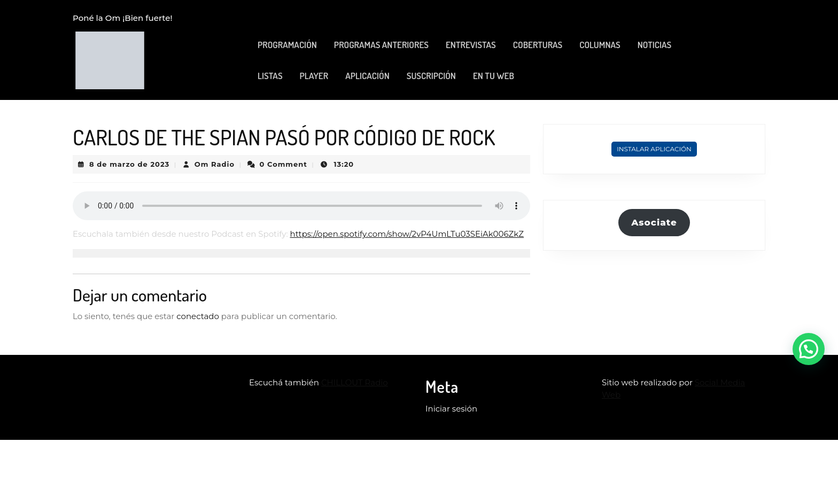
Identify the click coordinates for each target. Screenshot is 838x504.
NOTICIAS (655, 45)
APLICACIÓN (367, 76)
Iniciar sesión (451, 409)
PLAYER (314, 76)
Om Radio (215, 164)
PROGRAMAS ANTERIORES (381, 45)
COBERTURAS (538, 45)
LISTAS (270, 76)
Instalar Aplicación (654, 149)
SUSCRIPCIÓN (431, 76)
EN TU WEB (494, 76)
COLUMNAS (600, 45)
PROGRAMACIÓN (287, 45)
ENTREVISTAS (471, 45)
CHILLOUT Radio (355, 382)
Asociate (654, 222)
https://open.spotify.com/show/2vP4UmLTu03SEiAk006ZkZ (407, 234)
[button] (809, 349)
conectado (198, 316)
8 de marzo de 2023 (129, 164)
